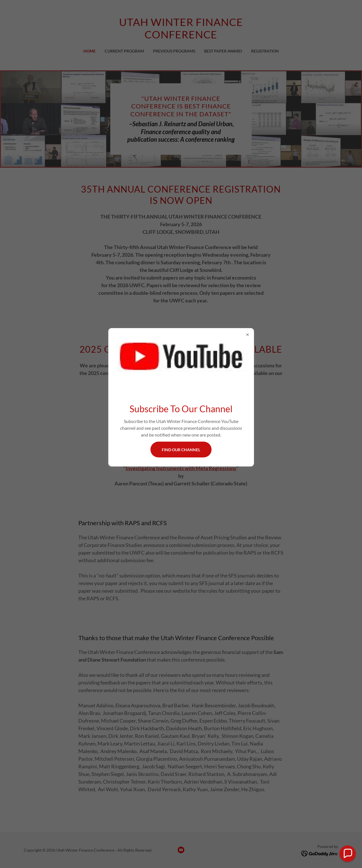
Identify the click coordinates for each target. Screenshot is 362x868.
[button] (348, 854)
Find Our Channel (181, 450)
